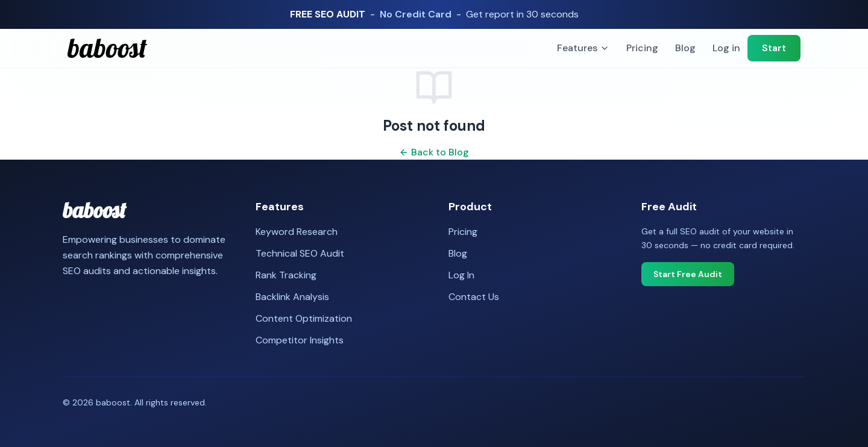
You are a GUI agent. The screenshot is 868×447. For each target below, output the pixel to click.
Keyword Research (297, 232)
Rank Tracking (286, 275)
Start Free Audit (688, 274)
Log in (726, 48)
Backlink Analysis (292, 297)
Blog (685, 48)
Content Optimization (304, 318)
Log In (461, 275)
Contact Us (474, 297)
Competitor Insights (300, 340)
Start (774, 48)
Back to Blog (434, 152)
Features (583, 48)
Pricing (642, 48)
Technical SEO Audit (300, 253)
